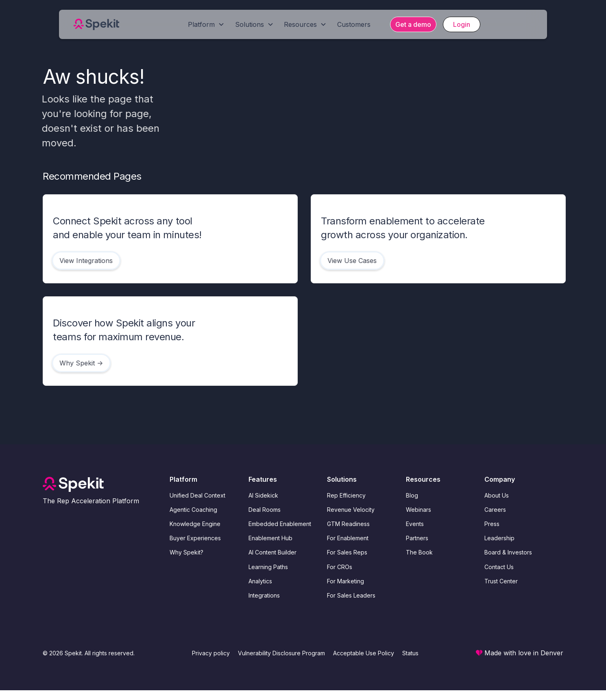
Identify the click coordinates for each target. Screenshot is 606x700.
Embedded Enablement (280, 524)
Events (415, 524)
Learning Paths (268, 567)
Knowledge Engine (195, 524)
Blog (412, 495)
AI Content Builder (272, 552)
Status (410, 653)
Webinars (419, 510)
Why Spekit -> (80, 363)
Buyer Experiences (195, 538)
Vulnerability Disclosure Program (281, 653)
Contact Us (499, 567)
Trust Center (501, 581)
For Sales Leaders (351, 595)
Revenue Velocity (351, 510)
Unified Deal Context (197, 495)
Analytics (260, 581)
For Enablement (348, 538)
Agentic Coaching (193, 510)
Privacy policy (211, 653)
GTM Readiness (348, 524)
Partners (417, 538)
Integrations (264, 595)
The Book (419, 552)
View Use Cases (350, 261)
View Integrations (84, 261)
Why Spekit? (186, 552)
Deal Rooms (265, 510)
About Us (497, 495)
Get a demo (413, 24)
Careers (495, 510)
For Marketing (346, 581)
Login (462, 24)
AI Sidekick (263, 495)
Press (492, 524)
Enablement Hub (270, 538)
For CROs (340, 567)
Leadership (499, 538)
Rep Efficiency (346, 495)
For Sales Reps (347, 552)
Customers (354, 24)
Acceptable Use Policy (364, 653)
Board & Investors (508, 552)
